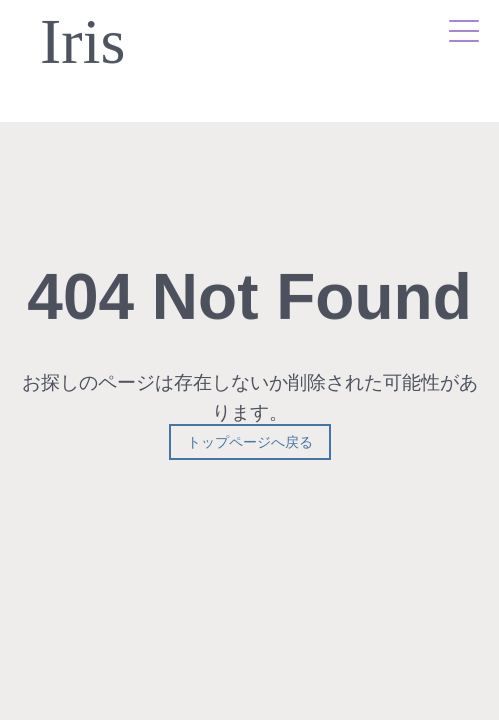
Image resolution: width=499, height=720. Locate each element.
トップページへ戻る (250, 442)
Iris (82, 42)
